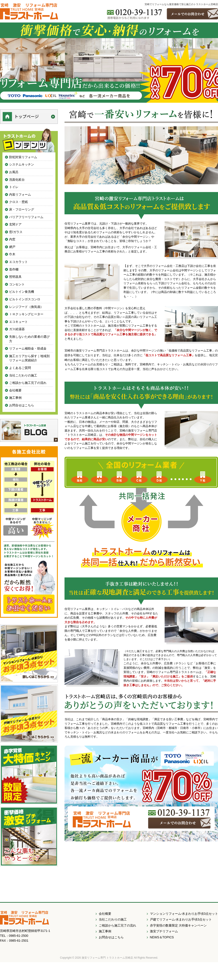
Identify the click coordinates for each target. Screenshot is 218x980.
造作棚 (14, 269)
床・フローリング (22, 209)
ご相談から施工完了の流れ (28, 383)
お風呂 (14, 172)
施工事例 (15, 398)
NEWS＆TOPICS (162, 937)
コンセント (17, 284)
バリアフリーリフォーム (26, 217)
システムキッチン (22, 164)
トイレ (14, 187)
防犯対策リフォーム (23, 157)
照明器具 (15, 277)
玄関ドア (15, 224)
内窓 (12, 239)
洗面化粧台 (17, 180)
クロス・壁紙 (18, 202)
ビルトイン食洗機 (22, 292)
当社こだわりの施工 (23, 375)
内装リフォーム (20, 194)
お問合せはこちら (22, 405)
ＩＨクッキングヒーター (26, 314)
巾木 (12, 254)
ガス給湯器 (17, 329)
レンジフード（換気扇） (26, 307)
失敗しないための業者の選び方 (29, 339)
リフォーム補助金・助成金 (28, 348)
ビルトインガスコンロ (25, 299)
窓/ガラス (16, 232)
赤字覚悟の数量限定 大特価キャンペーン (178, 925)
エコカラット (18, 262)
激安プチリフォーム (164, 931)
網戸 (12, 247)
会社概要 (15, 390)
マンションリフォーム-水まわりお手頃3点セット (184, 914)
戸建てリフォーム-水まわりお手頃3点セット (181, 919)
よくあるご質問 (20, 368)
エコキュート (18, 322)
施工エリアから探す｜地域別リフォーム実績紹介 (29, 358)
